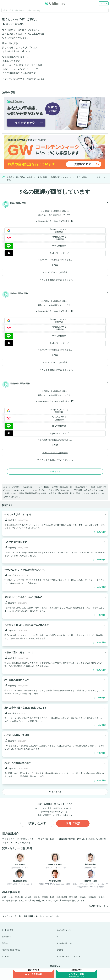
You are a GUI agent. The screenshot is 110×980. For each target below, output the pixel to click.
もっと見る (55, 792)
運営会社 (60, 950)
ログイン (104, 3)
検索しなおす (37, 823)
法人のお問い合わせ (64, 930)
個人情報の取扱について (65, 943)
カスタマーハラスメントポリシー (68, 957)
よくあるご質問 (7, 930)
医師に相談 (73, 823)
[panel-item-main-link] (55, 523)
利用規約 (45, 211)
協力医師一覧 (6, 937)
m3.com (14, 843)
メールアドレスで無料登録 (55, 272)
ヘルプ (59, 937)
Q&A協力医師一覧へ (98, 906)
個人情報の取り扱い (59, 211)
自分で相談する (83, 177)
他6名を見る (55, 471)
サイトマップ (6, 957)
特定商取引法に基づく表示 (11, 950)
